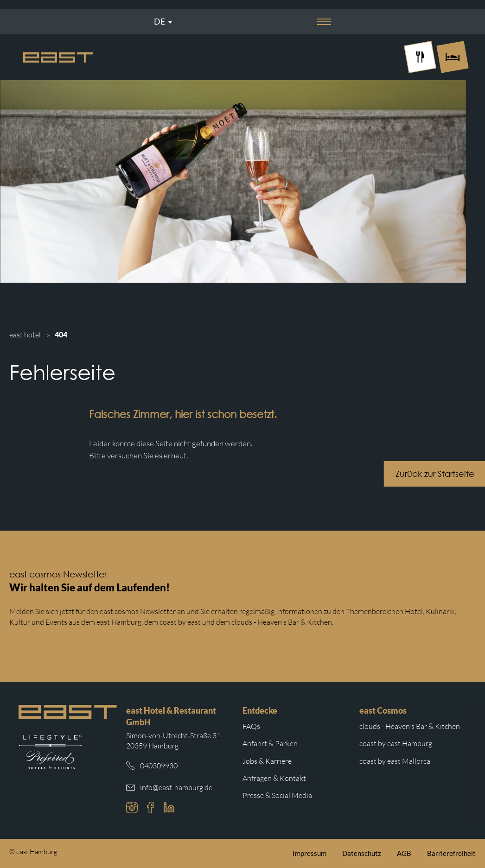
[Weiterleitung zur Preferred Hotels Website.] (50, 752)
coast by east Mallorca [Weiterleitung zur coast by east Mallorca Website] (395, 761)
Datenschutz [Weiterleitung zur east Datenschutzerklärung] (362, 853)
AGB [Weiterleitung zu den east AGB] (404, 853)
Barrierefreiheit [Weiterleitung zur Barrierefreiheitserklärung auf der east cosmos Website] (451, 853)
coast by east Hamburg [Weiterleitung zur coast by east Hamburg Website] (396, 743)
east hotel (25, 335)
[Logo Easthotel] (58, 57)
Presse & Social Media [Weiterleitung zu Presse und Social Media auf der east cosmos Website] (277, 795)
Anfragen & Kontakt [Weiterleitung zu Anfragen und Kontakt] (274, 778)
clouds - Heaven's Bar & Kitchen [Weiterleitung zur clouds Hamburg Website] (410, 726)
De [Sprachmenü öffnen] (160, 21)
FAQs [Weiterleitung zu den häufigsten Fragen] (251, 726)
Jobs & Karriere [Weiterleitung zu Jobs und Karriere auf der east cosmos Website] (267, 761)
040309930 (159, 766)
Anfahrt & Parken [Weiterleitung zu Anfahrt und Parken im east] (270, 743)
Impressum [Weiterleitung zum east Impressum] (310, 853)
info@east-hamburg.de (176, 787)
